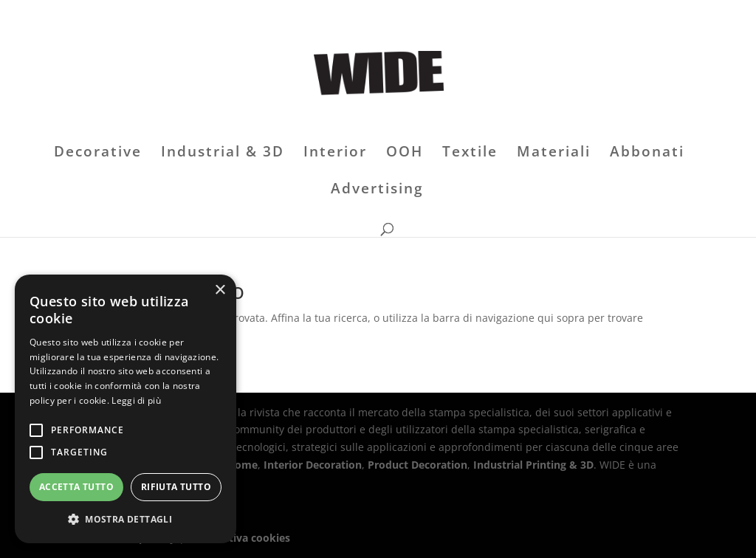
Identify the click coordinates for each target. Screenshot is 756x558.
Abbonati (647, 154)
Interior (335, 154)
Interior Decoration (313, 465)
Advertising (377, 190)
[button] (126, 520)
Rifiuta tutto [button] (176, 487)
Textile (470, 154)
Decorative (98, 154)
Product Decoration (417, 465)
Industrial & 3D (223, 154)
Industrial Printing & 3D (533, 465)
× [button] (220, 290)
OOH (405, 154)
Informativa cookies (239, 538)
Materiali (554, 154)
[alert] (126, 409)
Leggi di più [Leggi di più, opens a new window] (136, 400)
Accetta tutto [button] (76, 487)
